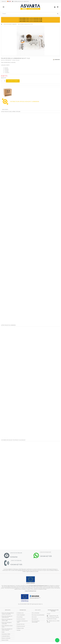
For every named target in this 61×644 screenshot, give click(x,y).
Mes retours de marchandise (38, 615)
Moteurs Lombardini (6, 638)
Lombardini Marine (6, 636)
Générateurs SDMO (6, 634)
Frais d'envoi (5, 109)
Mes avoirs (34, 617)
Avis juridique (20, 617)
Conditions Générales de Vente (22, 622)
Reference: (3, 60)
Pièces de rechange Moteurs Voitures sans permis (8, 614)
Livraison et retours (21, 619)
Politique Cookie (20, 628)
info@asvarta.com (17, 1)
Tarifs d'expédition (21, 615)
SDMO (3, 632)
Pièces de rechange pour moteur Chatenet (7, 629)
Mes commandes (36, 613)
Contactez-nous (20, 613)
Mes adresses (35, 619)
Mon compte (38, 610)
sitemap (19, 630)
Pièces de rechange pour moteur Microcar (7, 617)
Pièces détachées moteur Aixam (7, 626)
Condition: (14, 60)
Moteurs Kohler (5, 640)
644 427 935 (26, 1)
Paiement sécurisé (21, 626)
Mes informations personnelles (36, 622)
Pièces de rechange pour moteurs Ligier (7, 620)
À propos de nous (21, 624)
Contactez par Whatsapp (45, 552)
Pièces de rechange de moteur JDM (7, 623)
